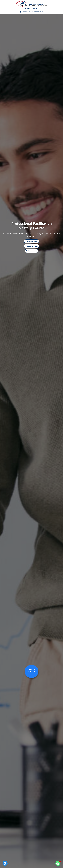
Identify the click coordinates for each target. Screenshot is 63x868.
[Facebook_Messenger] (5, 863)
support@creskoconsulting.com (32, 12)
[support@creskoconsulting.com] (21, 13)
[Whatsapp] (58, 863)
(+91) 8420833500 (32, 9)
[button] (32, 241)
